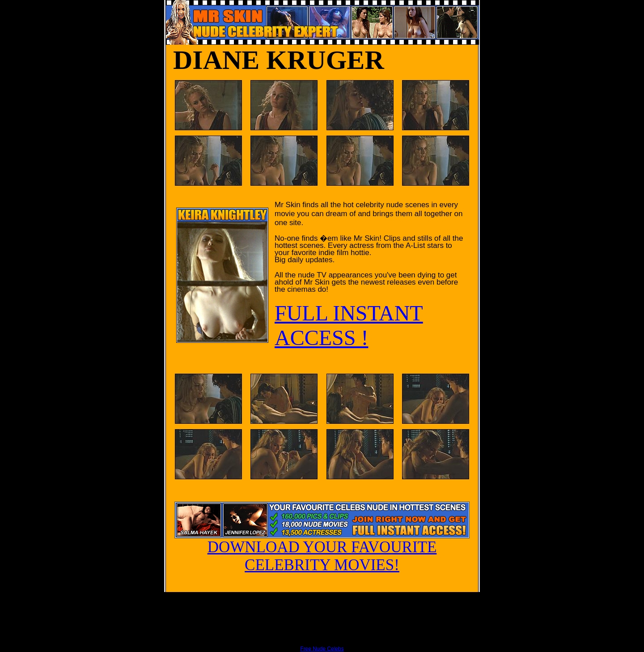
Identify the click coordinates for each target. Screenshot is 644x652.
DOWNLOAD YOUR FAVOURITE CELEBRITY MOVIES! (322, 549)
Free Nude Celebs (322, 649)
